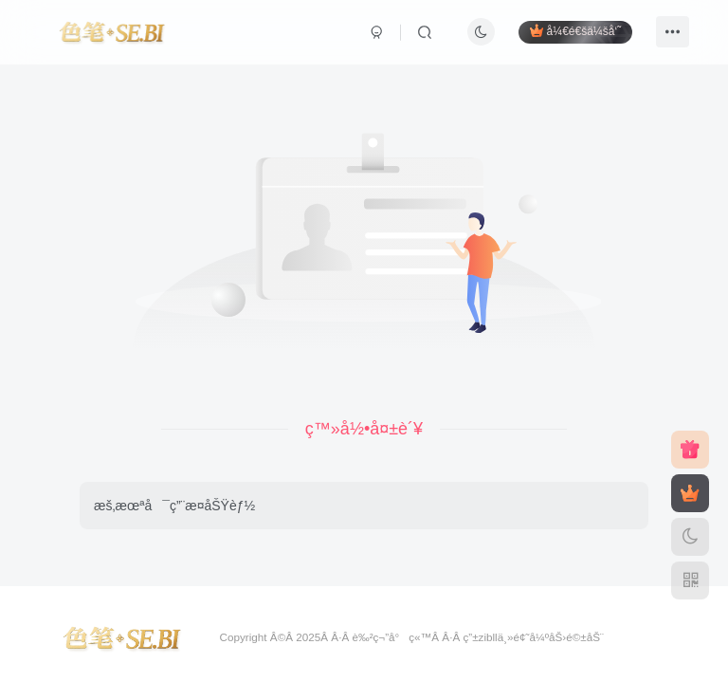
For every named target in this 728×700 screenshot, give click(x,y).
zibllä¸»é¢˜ (504, 637)
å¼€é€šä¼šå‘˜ (575, 31)
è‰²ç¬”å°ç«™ (391, 637)
